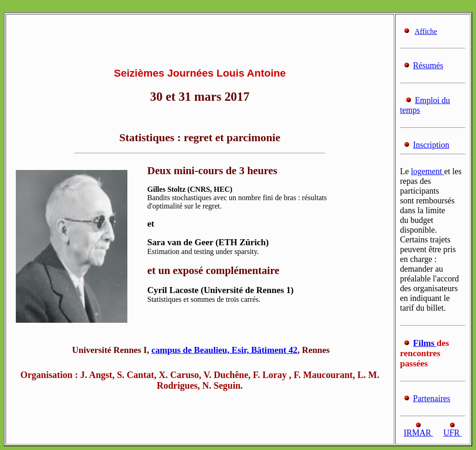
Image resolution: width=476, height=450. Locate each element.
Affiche (426, 31)
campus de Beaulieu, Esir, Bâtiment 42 (225, 350)
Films (425, 343)
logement (427, 171)
